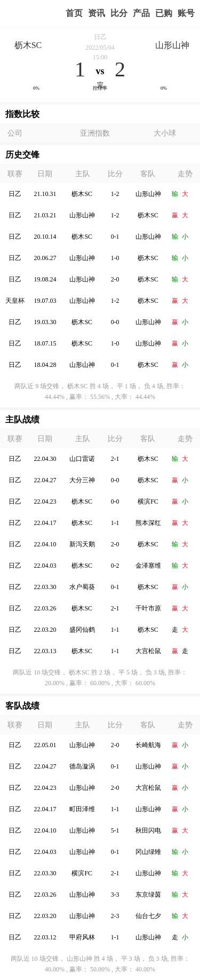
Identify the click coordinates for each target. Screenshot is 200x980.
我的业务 (164, 13)
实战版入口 (141, 13)
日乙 (100, 37)
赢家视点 (97, 13)
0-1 (115, 237)
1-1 (115, 523)
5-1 (115, 830)
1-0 (115, 258)
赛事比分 (119, 13)
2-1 (115, 459)
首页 (74, 13)
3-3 (115, 895)
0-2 (115, 566)
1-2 (115, 194)
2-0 (115, 279)
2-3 (115, 916)
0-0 (115, 322)
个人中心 (186, 13)
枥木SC (28, 45)
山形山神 (172, 45)
